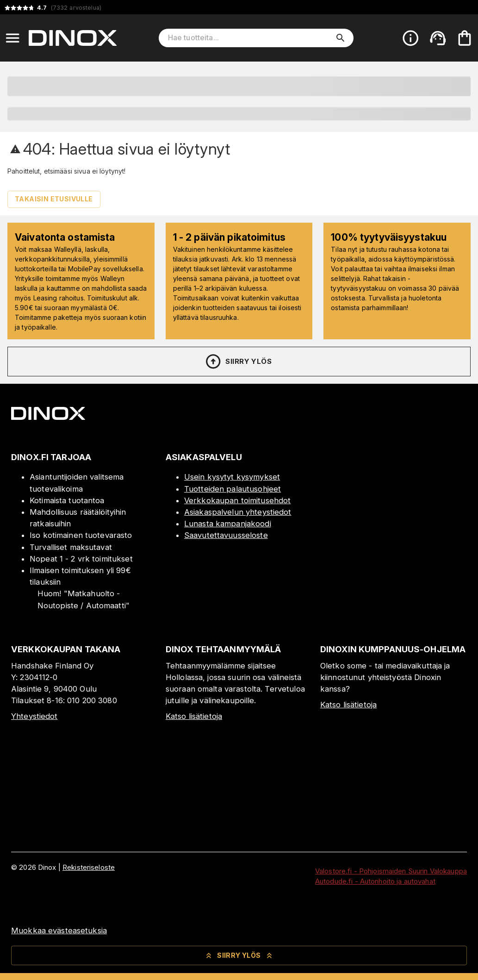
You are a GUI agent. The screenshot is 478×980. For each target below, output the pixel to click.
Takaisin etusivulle (54, 199)
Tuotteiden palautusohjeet (233, 489)
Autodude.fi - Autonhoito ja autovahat (375, 881)
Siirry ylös (238, 362)
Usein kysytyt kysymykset (232, 477)
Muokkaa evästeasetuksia (59, 930)
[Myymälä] (394, 549)
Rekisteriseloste (89, 867)
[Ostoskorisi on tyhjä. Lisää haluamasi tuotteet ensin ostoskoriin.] (465, 38)
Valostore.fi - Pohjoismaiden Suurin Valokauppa (391, 871)
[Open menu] (12, 38)
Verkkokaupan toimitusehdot (237, 500)
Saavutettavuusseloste (226, 535)
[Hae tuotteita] (250, 38)
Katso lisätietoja (194, 716)
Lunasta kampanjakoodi (228, 524)
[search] (341, 38)
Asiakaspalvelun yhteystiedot (238, 512)
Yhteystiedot (34, 716)
